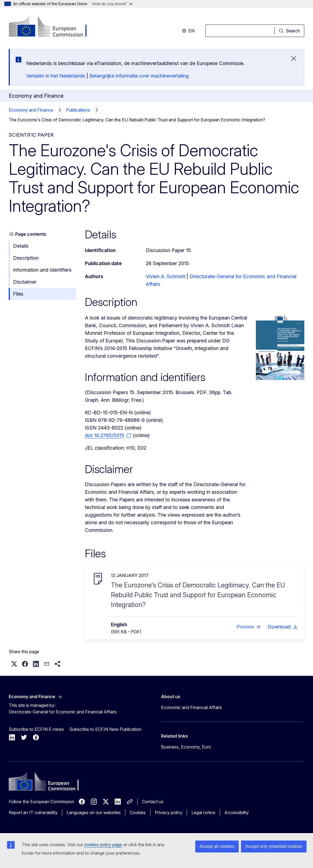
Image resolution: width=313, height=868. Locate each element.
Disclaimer (25, 282)
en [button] (188, 31)
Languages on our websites (94, 812)
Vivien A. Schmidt (165, 276)
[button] (249, 627)
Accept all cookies (217, 846)
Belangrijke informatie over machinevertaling (139, 76)
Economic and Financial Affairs (191, 707)
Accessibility (237, 812)
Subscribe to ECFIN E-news (36, 729)
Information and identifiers (42, 270)
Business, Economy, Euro (186, 747)
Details (21, 246)
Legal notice (203, 812)
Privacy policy (169, 812)
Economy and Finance (31, 110)
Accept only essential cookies (274, 846)
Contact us (153, 802)
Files (18, 294)
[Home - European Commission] (53, 27)
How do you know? (112, 4)
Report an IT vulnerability (33, 812)
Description (26, 258)
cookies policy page (103, 845)
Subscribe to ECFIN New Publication (105, 729)
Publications (78, 110)
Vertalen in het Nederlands (56, 76)
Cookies (138, 812)
